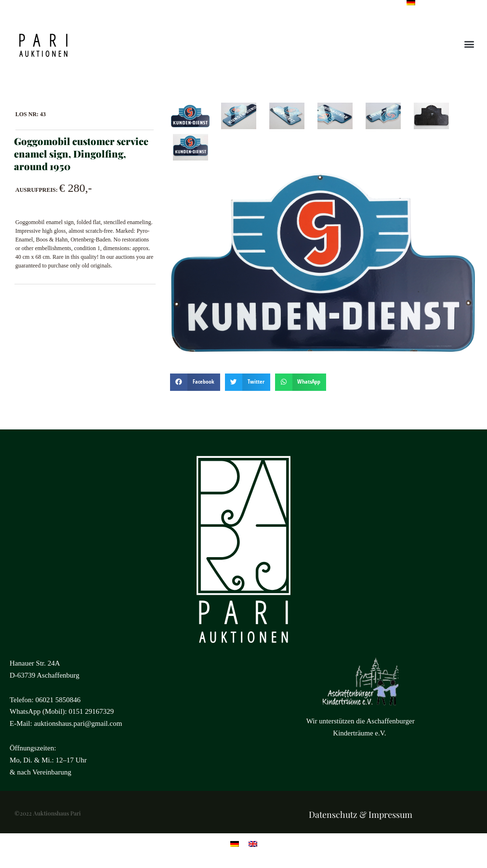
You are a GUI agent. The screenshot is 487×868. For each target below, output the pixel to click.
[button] (469, 44)
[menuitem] (235, 843)
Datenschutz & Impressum (361, 815)
